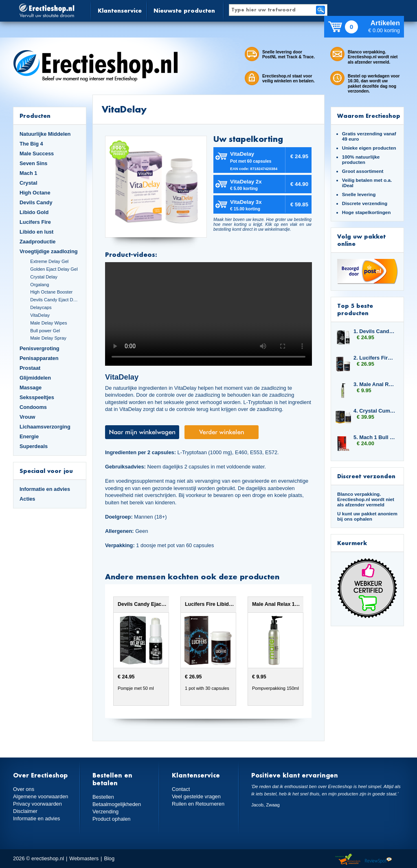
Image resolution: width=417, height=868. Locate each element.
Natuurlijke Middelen (45, 134)
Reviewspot (378, 860)
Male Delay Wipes (48, 323)
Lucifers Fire (35, 222)
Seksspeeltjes (37, 397)
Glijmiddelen (35, 378)
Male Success (37, 154)
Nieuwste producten (184, 10)
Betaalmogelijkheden (117, 804)
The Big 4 (31, 144)
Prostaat (30, 368)
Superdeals (34, 446)
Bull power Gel (45, 331)
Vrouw (27, 417)
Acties (27, 499)
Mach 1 (29, 173)
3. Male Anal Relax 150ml (375, 384)
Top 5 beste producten (355, 309)
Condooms (33, 407)
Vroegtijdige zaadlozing (49, 251)
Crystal (29, 183)
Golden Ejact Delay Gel (54, 269)
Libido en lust (36, 232)
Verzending (105, 812)
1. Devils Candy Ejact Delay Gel (375, 331)
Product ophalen (111, 819)
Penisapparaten (39, 358)
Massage (31, 388)
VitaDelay (40, 315)
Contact (181, 789)
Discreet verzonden (366, 476)
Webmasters (84, 858)
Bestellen (103, 797)
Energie (29, 436)
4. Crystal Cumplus (375, 411)
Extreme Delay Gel (49, 261)
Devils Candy (36, 202)
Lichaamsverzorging (45, 427)
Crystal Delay (44, 277)
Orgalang (40, 285)
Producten (35, 116)
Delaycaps (41, 307)
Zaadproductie (37, 242)
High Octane (35, 193)
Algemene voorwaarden (41, 796)
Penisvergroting (40, 348)
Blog (109, 858)
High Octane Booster (51, 292)
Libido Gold (34, 212)
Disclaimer (25, 811)
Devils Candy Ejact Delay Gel (55, 300)
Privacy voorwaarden (37, 804)
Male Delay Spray (48, 338)
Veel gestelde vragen (196, 796)
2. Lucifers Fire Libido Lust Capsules (375, 358)
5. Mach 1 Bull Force (375, 437)
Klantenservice (120, 10)
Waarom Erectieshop (369, 116)
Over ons (24, 789)
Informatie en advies (45, 489)
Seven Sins (33, 163)
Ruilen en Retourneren (198, 804)
